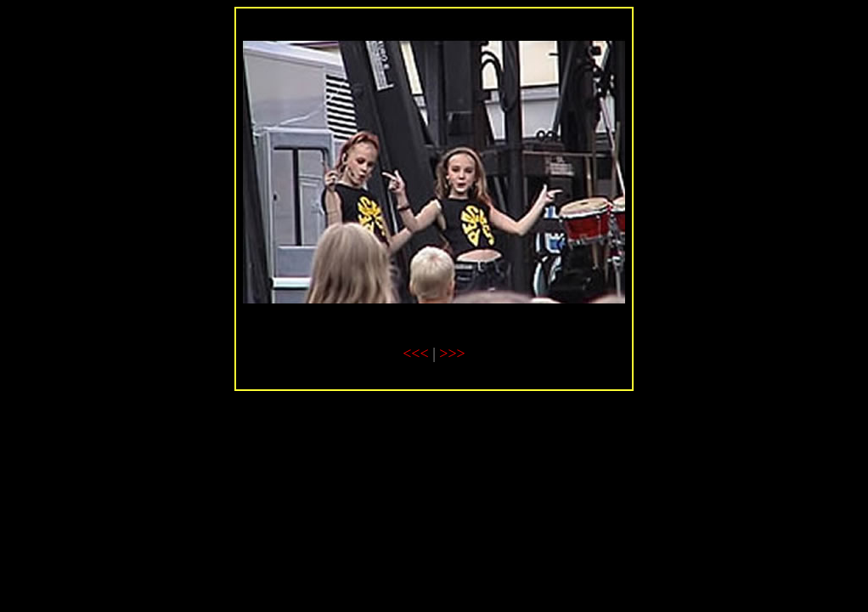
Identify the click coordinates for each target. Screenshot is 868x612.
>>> (452, 354)
